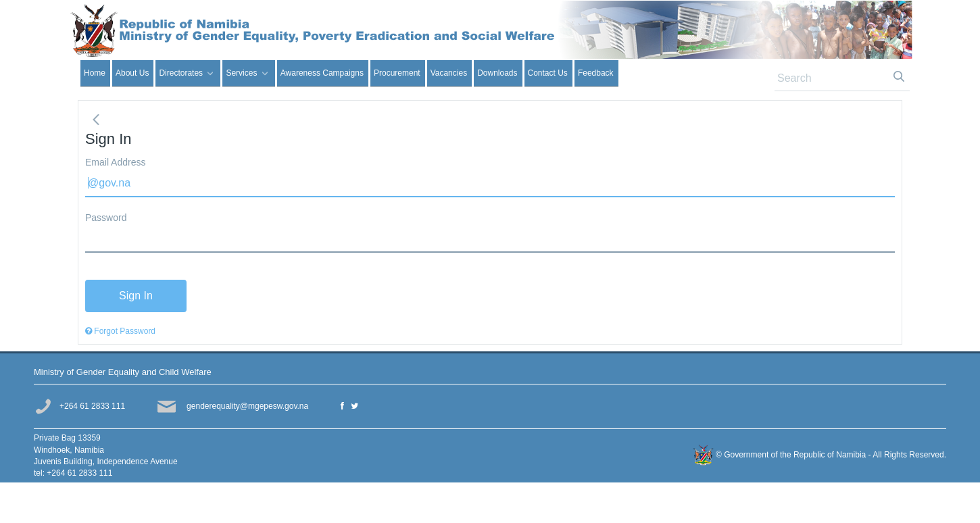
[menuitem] (95, 73)
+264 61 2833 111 (92, 406)
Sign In (894, 20)
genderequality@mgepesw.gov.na (247, 406)
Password (106, 218)
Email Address (115, 162)
